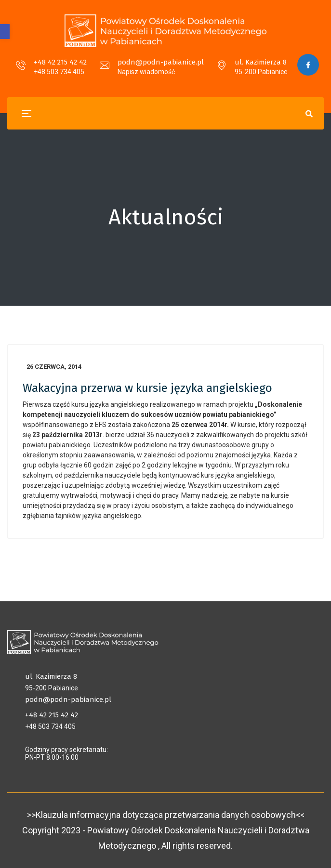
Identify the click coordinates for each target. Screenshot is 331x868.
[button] (5, 32)
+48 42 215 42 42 (60, 62)
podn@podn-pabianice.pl (161, 62)
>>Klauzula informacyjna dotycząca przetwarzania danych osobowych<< (166, 815)
